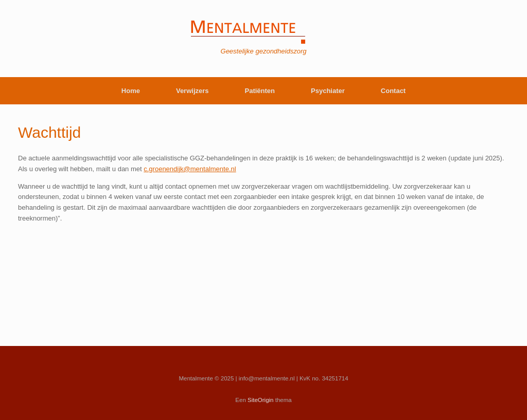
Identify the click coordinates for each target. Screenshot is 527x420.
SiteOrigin (261, 400)
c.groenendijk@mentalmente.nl (190, 169)
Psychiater (328, 91)
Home (131, 91)
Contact (393, 91)
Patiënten (260, 91)
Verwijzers (192, 91)
